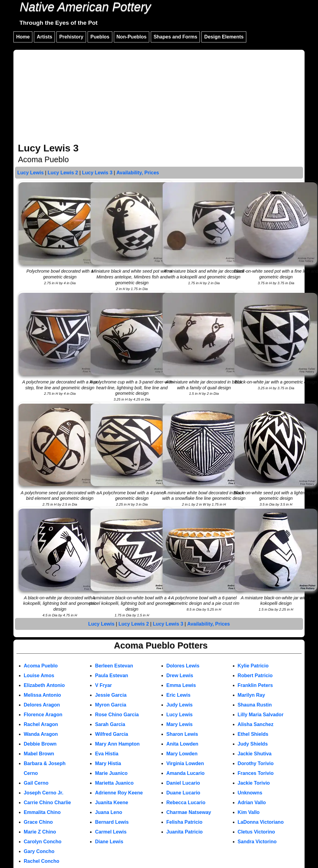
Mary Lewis (179, 724)
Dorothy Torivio (256, 763)
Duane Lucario (183, 793)
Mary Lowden (182, 754)
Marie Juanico (111, 773)
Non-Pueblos (132, 37)
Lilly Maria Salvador (261, 715)
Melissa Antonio (42, 695)
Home (23, 37)
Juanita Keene (111, 803)
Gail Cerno (36, 783)
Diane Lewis (109, 842)
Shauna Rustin (255, 705)
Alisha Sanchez (256, 724)
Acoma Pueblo (41, 666)
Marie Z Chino (40, 832)
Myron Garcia (110, 705)
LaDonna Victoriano (261, 822)
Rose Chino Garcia (117, 715)
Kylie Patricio (253, 666)
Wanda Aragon (41, 734)
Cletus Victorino (256, 832)
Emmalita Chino (42, 812)
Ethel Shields (253, 734)
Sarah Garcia (110, 724)
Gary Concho (39, 851)
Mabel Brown (39, 754)
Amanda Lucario (185, 773)
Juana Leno (108, 812)
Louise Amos (39, 676)
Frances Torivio (256, 773)
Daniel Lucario (183, 783)
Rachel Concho (42, 861)
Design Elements (224, 37)
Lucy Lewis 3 (97, 173)
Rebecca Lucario (186, 803)
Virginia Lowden (185, 763)
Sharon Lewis (182, 734)
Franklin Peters (255, 685)
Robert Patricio (255, 676)
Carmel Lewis (111, 832)
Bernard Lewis (112, 822)
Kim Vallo (249, 812)
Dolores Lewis (183, 666)
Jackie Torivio (254, 783)
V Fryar (103, 685)
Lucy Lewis (31, 173)
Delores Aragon (42, 705)
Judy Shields (253, 744)
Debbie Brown (40, 744)
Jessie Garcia (111, 695)
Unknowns (250, 793)
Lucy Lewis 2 (63, 173)
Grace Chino (38, 822)
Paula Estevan (112, 676)
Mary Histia (108, 763)
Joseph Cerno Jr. (44, 793)
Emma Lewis (181, 685)
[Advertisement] (159, 97)
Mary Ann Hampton (117, 744)
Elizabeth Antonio (44, 685)
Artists (44, 37)
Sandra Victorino (257, 842)
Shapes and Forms (175, 37)
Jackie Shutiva (255, 754)
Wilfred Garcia (111, 734)
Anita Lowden (182, 744)
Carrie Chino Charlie (47, 803)
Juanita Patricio (184, 832)
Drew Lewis (180, 676)
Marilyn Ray (251, 695)
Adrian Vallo (252, 803)
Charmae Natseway (189, 812)
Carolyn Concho (43, 842)
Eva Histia (107, 754)
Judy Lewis (179, 705)
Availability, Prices (138, 173)
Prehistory (71, 37)
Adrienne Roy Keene (119, 793)
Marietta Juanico (114, 783)
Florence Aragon (43, 715)
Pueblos (100, 37)
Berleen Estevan (114, 666)
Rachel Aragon (41, 724)
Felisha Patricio (184, 822)
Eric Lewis (178, 695)
